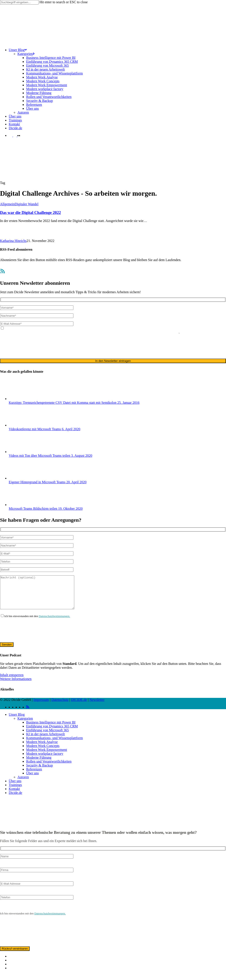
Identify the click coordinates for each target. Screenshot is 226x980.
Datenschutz (60, 706)
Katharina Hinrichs (13, 241)
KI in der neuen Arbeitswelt (46, 741)
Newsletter (97, 706)
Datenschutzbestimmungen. (54, 623)
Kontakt (14, 795)
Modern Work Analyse (42, 748)
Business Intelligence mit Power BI (51, 729)
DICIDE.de (79, 706)
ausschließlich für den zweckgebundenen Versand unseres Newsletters (130, 332)
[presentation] (33, 346)
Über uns (32, 780)
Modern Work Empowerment (47, 756)
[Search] (19, 2)
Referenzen (34, 776)
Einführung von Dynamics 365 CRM (52, 733)
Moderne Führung (39, 764)
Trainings (15, 791)
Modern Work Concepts (43, 752)
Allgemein (7, 204)
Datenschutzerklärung (65, 332)
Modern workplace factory (45, 760)
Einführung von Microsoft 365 (47, 737)
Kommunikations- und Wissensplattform (54, 744)
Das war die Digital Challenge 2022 (30, 213)
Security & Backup (40, 772)
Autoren (23, 784)
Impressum (41, 706)
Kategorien (25, 725)
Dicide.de (15, 799)
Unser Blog (17, 721)
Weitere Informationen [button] (16, 685)
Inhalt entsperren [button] (12, 681)
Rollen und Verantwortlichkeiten (49, 768)
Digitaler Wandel (27, 204)
